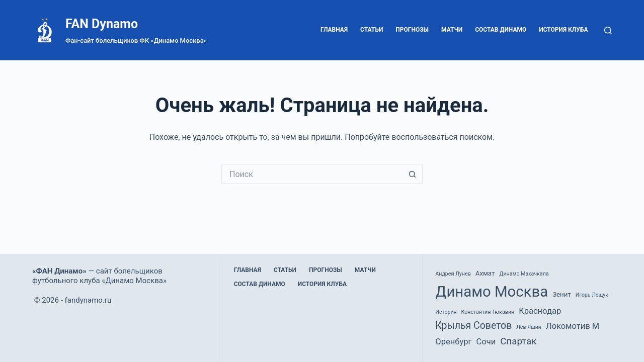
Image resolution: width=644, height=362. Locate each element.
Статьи (372, 30)
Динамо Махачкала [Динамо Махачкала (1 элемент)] (524, 274)
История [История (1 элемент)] (446, 312)
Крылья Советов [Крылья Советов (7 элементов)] (473, 326)
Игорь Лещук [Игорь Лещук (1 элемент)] (592, 295)
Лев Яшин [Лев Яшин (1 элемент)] (529, 327)
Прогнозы (412, 30)
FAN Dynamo (102, 24)
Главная (334, 30)
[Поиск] (608, 30)
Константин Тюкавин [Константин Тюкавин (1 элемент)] (488, 312)
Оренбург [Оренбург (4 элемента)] (453, 342)
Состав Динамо (501, 30)
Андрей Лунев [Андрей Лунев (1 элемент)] (453, 274)
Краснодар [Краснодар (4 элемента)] (540, 311)
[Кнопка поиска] (413, 174)
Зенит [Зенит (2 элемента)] (562, 294)
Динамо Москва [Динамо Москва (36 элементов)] (492, 292)
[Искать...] (312, 174)
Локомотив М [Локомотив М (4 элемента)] (573, 326)
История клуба (563, 30)
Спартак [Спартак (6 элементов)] (518, 341)
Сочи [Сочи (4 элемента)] (486, 342)
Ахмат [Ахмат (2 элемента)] (485, 273)
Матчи (452, 30)
